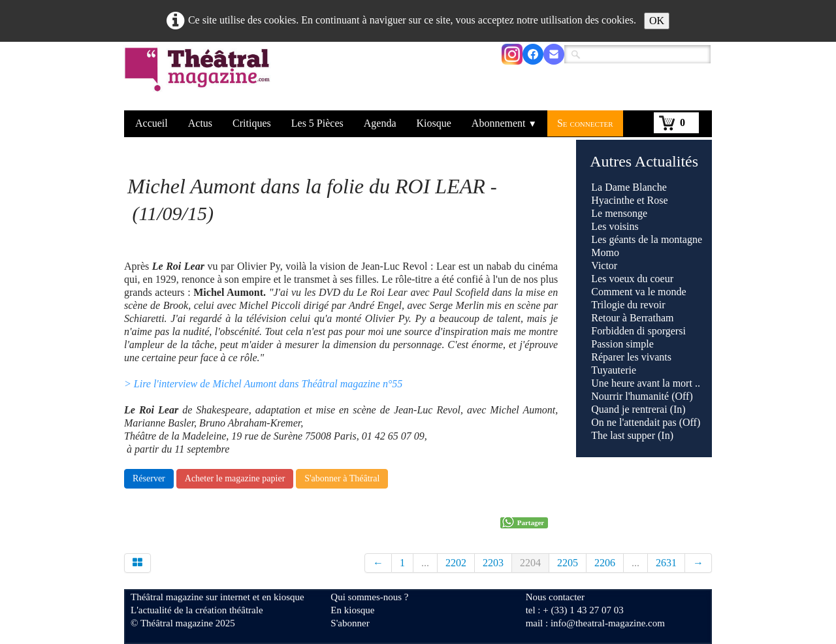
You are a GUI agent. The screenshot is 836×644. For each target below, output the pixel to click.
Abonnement (504, 123)
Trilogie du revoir (628, 305)
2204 (530, 563)
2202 (456, 563)
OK (657, 21)
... (425, 563)
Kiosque (434, 123)
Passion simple (622, 344)
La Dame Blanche (629, 187)
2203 (493, 563)
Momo (605, 252)
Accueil (152, 123)
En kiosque (352, 610)
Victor (604, 266)
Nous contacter (555, 597)
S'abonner (350, 623)
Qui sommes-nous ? (369, 597)
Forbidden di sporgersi (638, 331)
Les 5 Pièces (317, 123)
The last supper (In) (632, 435)
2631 (666, 563)
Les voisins (615, 226)
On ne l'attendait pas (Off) (646, 422)
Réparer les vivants (631, 357)
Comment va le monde (638, 292)
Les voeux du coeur (632, 279)
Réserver (149, 478)
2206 (605, 563)
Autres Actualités (644, 161)
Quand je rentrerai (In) (638, 409)
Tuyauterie (614, 370)
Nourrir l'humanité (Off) (642, 396)
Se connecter (585, 123)
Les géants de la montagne (647, 239)
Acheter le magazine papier (235, 478)
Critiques (252, 123)
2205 (568, 563)
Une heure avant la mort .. (646, 383)
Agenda (380, 123)
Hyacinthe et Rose (629, 200)
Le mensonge (619, 213)
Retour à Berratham (632, 318)
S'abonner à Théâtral (342, 478)
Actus (200, 123)
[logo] (200, 78)
